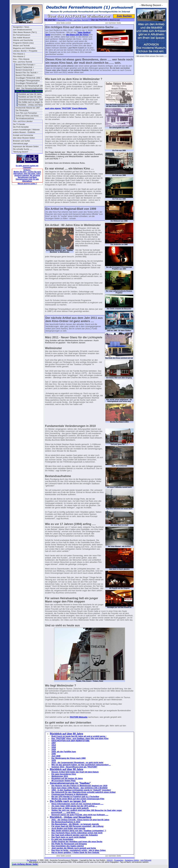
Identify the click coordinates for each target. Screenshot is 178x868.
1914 (54, 745)
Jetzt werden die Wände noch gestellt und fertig (74, 848)
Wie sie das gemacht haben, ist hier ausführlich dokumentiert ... (81, 765)
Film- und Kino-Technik (23, 62)
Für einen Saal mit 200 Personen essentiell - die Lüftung (77, 826)
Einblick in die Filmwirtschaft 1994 (30, 86)
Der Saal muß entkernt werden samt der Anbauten (75, 835)
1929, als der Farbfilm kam (64, 752)
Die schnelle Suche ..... (23, 149)
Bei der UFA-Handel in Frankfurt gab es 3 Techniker (75, 797)
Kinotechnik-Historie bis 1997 (28, 108)
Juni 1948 (56, 756)
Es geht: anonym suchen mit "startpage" (27, 167)
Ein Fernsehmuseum (22, 35)
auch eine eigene (53, 108)
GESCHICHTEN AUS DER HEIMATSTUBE (71, 741)
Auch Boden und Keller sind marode (68, 828)
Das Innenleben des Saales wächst (68, 846)
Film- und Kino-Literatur (23, 121)
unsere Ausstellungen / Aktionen (26, 130)
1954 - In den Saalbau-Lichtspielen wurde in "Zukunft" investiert (81, 790)
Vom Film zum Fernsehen (26, 113)
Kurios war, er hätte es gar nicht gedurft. (70, 808)
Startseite (61, 20)
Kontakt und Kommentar (23, 135)
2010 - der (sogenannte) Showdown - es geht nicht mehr (77, 763)
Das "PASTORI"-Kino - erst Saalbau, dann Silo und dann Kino (80, 739)
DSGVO (110, 860)
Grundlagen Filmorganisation (28, 81)
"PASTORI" (67, 108)
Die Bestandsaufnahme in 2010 (66, 822)
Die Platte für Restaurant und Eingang (69, 844)
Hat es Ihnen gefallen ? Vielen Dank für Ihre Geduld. (76, 853)
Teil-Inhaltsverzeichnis (25, 118)
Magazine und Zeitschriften (24, 48)
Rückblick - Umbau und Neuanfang (33, 105)
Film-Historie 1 (19, 54)
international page (20, 144)
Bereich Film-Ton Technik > (27, 73)
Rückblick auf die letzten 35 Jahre (67, 778)
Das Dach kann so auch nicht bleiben (69, 837)
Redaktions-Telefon (132, 860)
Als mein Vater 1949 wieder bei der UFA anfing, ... (74, 806)
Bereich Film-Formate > (26, 65)
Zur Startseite (32, 860)
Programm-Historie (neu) (23, 43)
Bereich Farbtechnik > (25, 67)
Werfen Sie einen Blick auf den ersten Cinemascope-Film (78, 799)
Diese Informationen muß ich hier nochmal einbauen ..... (77, 804)
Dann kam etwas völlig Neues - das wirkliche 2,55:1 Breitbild (80, 788)
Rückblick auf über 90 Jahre (30, 97)
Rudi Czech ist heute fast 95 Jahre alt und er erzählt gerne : (79, 736)
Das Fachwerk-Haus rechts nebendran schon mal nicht (77, 833)
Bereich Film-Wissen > (25, 75)
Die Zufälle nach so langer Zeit (31, 102)
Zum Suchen (124, 16)
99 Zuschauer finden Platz (64, 781)
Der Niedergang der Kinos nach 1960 (69, 758)
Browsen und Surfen (22, 141)
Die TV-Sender (19, 124)
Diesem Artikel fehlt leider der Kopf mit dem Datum (75, 772)
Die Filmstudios (22, 110)
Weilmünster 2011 (60, 776)
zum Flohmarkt (146, 860)
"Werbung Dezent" (21, 152)
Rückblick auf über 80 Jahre (30, 94)
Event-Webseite (79, 108)
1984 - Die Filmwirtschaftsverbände (30, 89)
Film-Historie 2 (19, 57)
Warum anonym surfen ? (27, 184)
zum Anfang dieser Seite (25, 864)
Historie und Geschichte (23, 40)
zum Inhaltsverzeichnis (22, 30)
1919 (54, 749)
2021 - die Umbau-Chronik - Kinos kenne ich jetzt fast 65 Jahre (80, 820)
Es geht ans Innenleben (62, 839)
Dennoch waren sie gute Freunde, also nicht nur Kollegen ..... (80, 815)
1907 (54, 743)
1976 (54, 760)
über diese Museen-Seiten (24, 138)
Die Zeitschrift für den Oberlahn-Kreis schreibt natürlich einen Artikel (84, 792)
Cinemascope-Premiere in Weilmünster (70, 794)
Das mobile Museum (22, 38)
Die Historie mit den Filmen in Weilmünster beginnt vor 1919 (79, 786)
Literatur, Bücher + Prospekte (25, 51)
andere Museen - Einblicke (24, 132)
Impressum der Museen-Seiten (26, 147)
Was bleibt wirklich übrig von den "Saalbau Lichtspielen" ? (79, 831)
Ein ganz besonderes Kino (64, 774)
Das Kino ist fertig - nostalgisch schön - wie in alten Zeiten (79, 850)
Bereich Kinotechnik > (25, 70)
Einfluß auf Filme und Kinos (27, 116)
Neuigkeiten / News (21, 27)
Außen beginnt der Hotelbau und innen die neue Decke (77, 842)
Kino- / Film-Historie (21, 59)
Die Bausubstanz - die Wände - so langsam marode (75, 824)
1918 (54, 747)
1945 (54, 754)
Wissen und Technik (21, 46)
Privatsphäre (119, 860)
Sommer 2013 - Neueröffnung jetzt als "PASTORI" (74, 767)
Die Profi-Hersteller (21, 127)
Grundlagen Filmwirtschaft (27, 83)
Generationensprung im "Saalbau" (32, 99)
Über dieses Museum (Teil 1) (25, 32)
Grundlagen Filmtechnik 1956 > (29, 78)
